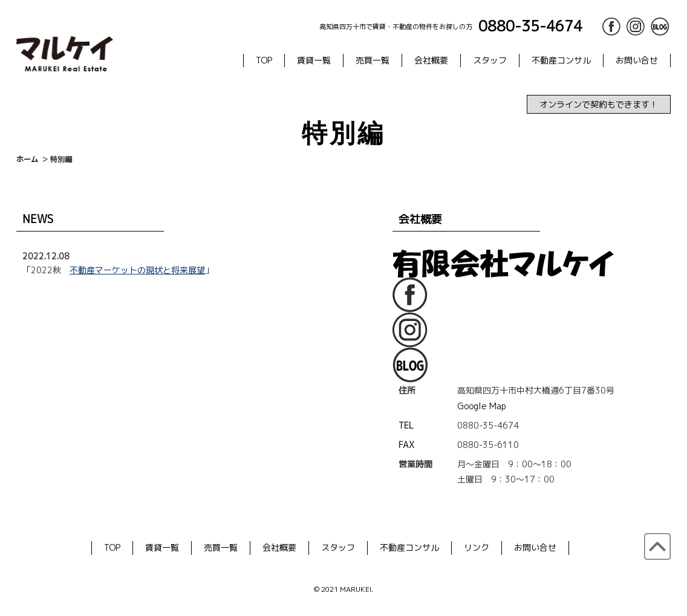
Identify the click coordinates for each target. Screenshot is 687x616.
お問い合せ (637, 60)
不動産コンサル (561, 60)
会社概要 (431, 60)
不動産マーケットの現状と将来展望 (137, 270)
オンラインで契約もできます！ (599, 104)
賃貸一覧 (314, 60)
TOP (264, 60)
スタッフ (490, 60)
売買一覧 (373, 60)
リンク (477, 547)
